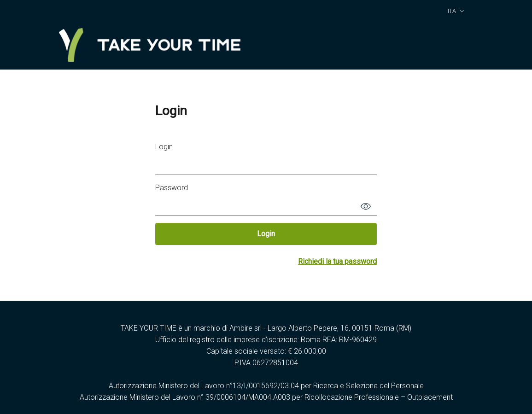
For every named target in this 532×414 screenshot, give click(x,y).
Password (172, 188)
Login (164, 147)
